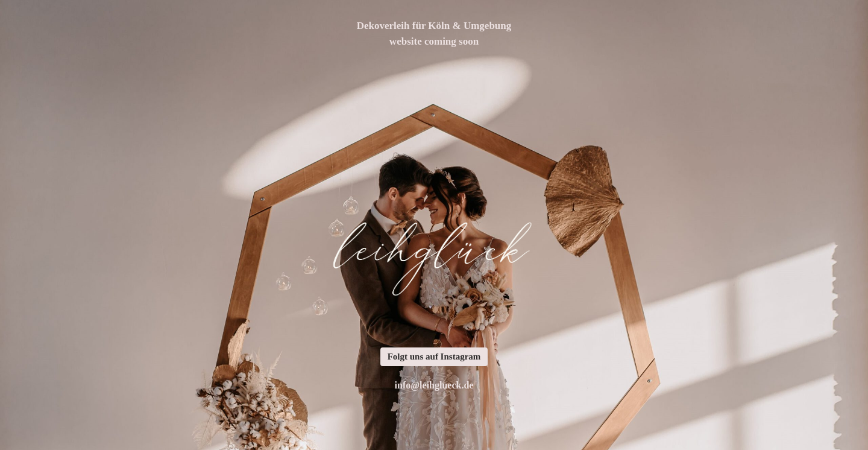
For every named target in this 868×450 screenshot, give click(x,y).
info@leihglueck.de (434, 385)
